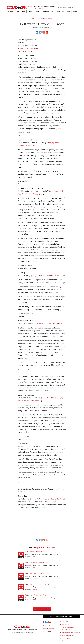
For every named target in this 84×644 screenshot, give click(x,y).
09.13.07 (35, 589)
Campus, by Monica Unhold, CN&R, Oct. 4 (48, 276)
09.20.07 (35, 578)
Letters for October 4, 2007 (36, 552)
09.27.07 (35, 567)
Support (75, 12)
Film (63, 12)
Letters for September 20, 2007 (37, 573)
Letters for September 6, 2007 (37, 595)
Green (18, 12)
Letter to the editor (49, 629)
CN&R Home (65, 621)
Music (53, 12)
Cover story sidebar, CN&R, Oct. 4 (52, 499)
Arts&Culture (45, 12)
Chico (32, 19)
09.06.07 (35, 600)
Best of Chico (66, 624)
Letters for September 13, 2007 (37, 584)
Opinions (30, 12)
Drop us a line (47, 626)
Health (24, 12)
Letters (51, 19)
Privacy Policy (66, 638)
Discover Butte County (69, 627)
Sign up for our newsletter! (42, 609)
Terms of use (66, 641)
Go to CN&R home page (41, 8)
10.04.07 (35, 557)
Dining (58, 12)
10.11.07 (38, 19)
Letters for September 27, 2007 (37, 563)
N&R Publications (67, 630)
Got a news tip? (48, 631)
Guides (69, 12)
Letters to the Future (68, 635)
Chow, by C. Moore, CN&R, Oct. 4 (49, 324)
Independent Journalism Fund (71, 633)
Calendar (37, 12)
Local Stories (11, 12)
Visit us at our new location (62, 616)
